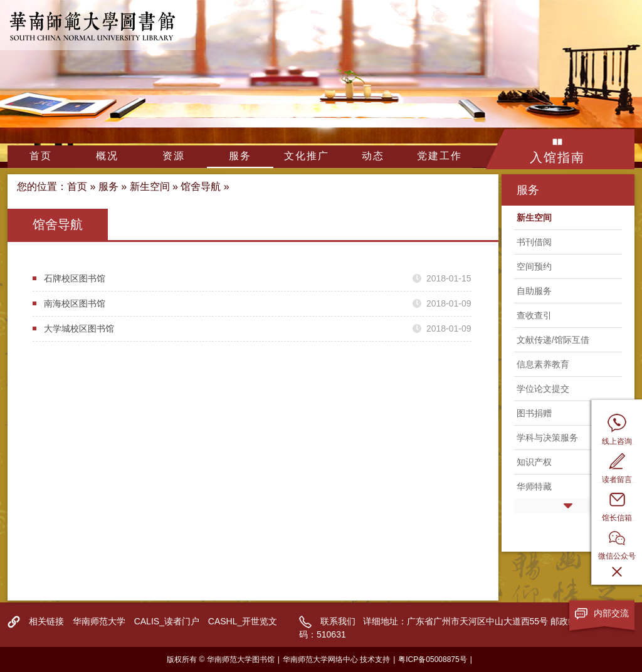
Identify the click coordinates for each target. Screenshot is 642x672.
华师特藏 (534, 486)
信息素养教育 (543, 364)
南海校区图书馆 (75, 303)
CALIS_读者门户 (167, 621)
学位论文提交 (543, 389)
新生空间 (150, 186)
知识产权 (534, 462)
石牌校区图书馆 (75, 278)
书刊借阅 (534, 242)
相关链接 (46, 621)
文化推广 (307, 156)
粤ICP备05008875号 (432, 659)
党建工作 (439, 156)
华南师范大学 (99, 621)
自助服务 (534, 291)
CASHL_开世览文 (243, 621)
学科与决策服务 (547, 438)
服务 (240, 156)
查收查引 (534, 315)
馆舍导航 (201, 186)
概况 (107, 156)
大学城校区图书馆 (79, 328)
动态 (373, 156)
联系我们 (338, 621)
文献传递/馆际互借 (553, 340)
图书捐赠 (534, 413)
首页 (41, 156)
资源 (174, 156)
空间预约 (534, 266)
